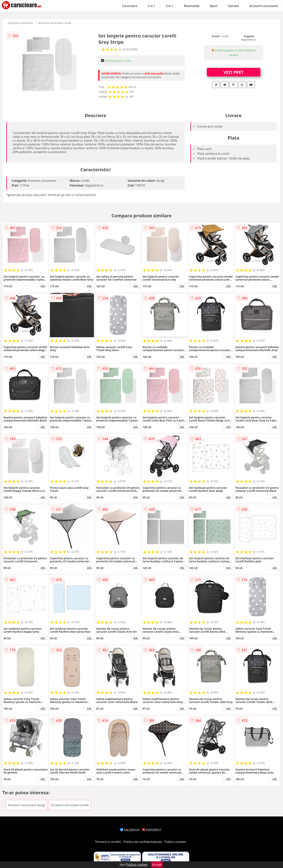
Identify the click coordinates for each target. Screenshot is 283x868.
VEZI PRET (233, 72)
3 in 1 (170, 6)
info (43, 286)
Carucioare (130, 6)
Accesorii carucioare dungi (26, 805)
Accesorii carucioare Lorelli (55, 23)
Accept (157, 865)
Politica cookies (175, 842)
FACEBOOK (130, 830)
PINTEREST (152, 830)
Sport (214, 6)
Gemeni (233, 6)
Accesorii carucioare (264, 6)
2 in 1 (151, 6)
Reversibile (192, 6)
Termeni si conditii (108, 842)
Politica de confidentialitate (143, 842)
